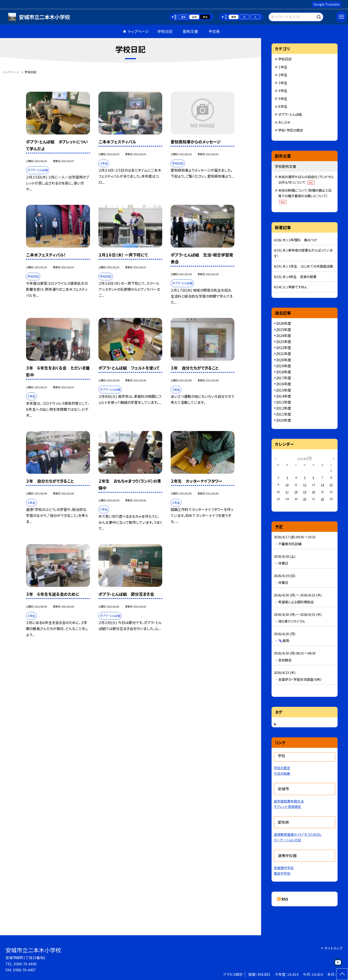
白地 (194, 17)
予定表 (214, 31)
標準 (234, 17)
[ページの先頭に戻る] (342, 974)
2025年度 (284, 329)
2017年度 (284, 378)
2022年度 (284, 348)
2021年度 (284, 354)
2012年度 (284, 408)
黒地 (205, 17)
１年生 (283, 67)
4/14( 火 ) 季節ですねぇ (290, 287)
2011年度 (284, 414)
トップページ (138, 31)
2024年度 (284, 335)
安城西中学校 (284, 868)
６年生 (283, 106)
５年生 (283, 99)
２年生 (283, 75)
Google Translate (327, 4)
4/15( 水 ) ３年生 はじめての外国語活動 (303, 266)
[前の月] (276, 458)
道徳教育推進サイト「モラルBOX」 (298, 834)
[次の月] (334, 458)
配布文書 (190, 31)
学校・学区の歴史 (291, 130)
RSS (285, 899)
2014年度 (284, 396)
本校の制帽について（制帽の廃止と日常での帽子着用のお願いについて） (305, 196)
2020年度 (284, 360)
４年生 (283, 90)
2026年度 (284, 323)
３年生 (283, 83)
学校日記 (165, 31)
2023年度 (284, 342)
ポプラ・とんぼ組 (290, 114)
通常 (183, 17)
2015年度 (284, 390)
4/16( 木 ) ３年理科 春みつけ (295, 240)
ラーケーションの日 (287, 840)
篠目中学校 (282, 873)
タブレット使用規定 (287, 806)
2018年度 (284, 372)
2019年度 (284, 366)
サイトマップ (333, 948)
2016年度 (284, 384)
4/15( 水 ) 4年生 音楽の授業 (295, 277)
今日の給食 (282, 773)
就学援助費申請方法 (289, 801)
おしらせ (284, 122)
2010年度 (284, 420)
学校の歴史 (282, 768)
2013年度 (284, 402)
